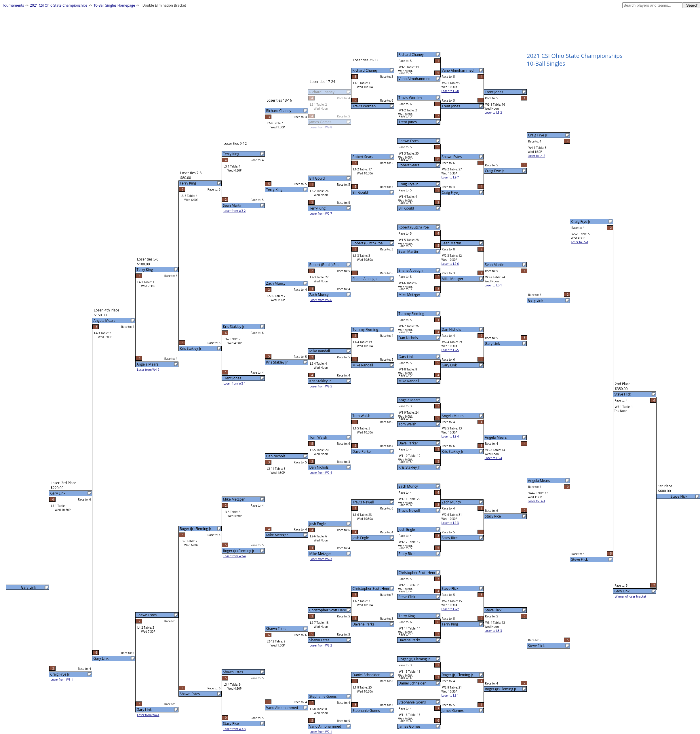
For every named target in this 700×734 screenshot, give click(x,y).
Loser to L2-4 (450, 436)
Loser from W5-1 (62, 680)
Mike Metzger (410, 295)
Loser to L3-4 (493, 458)
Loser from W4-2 (148, 370)
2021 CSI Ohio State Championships (59, 5)
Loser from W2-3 (321, 559)
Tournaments (13, 5)
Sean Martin (408, 251)
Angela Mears (410, 400)
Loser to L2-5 (450, 350)
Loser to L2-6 (450, 264)
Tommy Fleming (411, 314)
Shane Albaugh (411, 270)
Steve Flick (407, 597)
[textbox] (652, 5)
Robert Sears (409, 165)
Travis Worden (410, 98)
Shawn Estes (409, 141)
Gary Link (406, 357)
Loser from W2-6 (321, 300)
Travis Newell (409, 510)
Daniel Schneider (412, 683)
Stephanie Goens (412, 702)
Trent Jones (408, 122)
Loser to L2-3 (450, 523)
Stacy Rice (407, 554)
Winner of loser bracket (630, 596)
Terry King (407, 616)
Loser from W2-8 (321, 127)
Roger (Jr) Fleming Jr (414, 659)
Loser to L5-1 (580, 242)
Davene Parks (410, 640)
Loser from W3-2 (235, 211)
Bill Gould (406, 208)
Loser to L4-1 (537, 501)
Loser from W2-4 (321, 473)
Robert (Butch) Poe (414, 227)
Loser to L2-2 (450, 609)
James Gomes (410, 726)
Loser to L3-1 (493, 285)
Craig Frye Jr (408, 184)
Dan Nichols (408, 338)
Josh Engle (407, 529)
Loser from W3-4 (235, 556)
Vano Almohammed (415, 79)
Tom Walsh (408, 424)
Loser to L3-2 (493, 113)
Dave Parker (408, 443)
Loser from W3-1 (235, 383)
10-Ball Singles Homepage (114, 5)
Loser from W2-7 (321, 214)
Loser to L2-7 (450, 177)
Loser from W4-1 (148, 715)
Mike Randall (409, 381)
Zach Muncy (408, 486)
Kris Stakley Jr (409, 467)
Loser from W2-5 (321, 386)
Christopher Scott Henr (417, 573)
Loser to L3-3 (493, 631)
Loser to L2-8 (450, 91)
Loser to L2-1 (450, 695)
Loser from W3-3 (235, 729)
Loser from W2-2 (321, 645)
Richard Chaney (411, 55)
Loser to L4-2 (537, 156)
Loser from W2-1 (321, 732)
